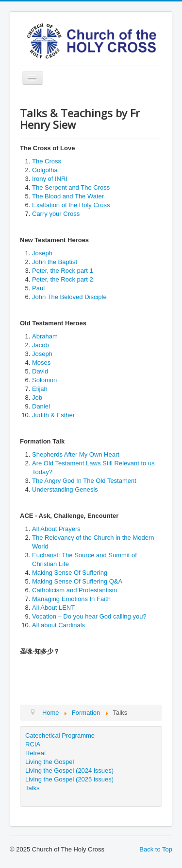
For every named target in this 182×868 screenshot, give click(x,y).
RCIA (33, 744)
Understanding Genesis (65, 489)
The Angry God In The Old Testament (84, 481)
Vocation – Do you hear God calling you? (89, 616)
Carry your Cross (56, 214)
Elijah (40, 389)
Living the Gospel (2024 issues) (69, 771)
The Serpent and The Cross (71, 187)
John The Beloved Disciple (69, 297)
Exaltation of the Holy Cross (71, 205)
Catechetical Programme (60, 735)
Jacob (41, 345)
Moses (41, 363)
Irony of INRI (50, 179)
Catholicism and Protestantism (75, 590)
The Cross (47, 161)
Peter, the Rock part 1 (63, 271)
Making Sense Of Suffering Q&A (77, 581)
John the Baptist (55, 262)
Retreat (36, 753)
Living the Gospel (50, 762)
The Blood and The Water (68, 196)
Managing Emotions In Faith (71, 599)
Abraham (45, 336)
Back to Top (156, 849)
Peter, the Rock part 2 (63, 279)
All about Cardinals (58, 625)
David (40, 371)
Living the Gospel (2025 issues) (69, 779)
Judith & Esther (53, 415)
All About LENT (53, 608)
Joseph (42, 253)
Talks (33, 788)
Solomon (44, 380)
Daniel (41, 406)
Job (37, 398)
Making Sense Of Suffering (70, 573)
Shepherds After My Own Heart (76, 454)
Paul (38, 288)
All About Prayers (56, 529)
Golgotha (45, 170)
